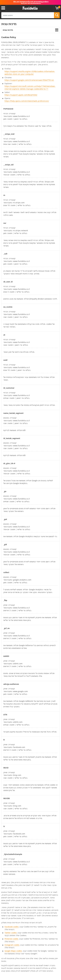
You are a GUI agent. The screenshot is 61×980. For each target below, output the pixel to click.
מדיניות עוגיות (8, 30)
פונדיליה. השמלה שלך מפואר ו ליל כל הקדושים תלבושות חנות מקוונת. (30, 8)
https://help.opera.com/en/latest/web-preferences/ (27, 101)
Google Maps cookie (13, 951)
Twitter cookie (11, 933)
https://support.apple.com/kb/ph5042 (21, 95)
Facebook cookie (12, 927)
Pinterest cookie (11, 939)
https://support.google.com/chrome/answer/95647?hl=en (29, 80)
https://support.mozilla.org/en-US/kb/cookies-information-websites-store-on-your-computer (30, 73)
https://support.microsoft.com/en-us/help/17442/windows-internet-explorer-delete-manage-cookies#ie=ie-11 (30, 88)
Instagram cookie (12, 945)
